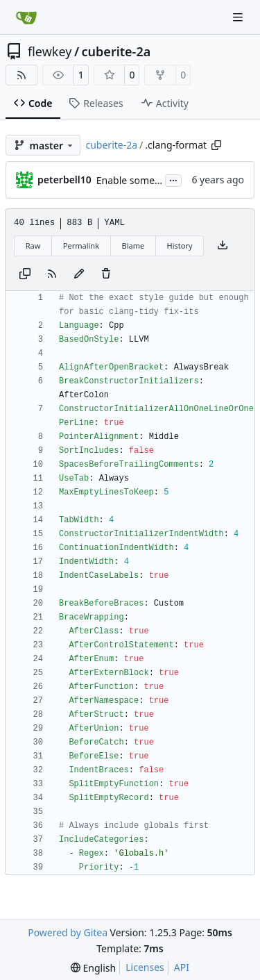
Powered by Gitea (68, 932)
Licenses (145, 967)
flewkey (50, 51)
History (180, 246)
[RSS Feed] (21, 75)
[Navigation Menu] (239, 17)
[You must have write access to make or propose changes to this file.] (106, 274)
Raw (33, 246)
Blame (133, 246)
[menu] (93, 968)
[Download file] (223, 246)
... (173, 179)
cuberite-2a (116, 51)
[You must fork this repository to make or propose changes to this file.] (79, 274)
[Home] (26, 17)
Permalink (81, 246)
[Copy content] (25, 274)
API (182, 967)
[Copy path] (216, 145)
